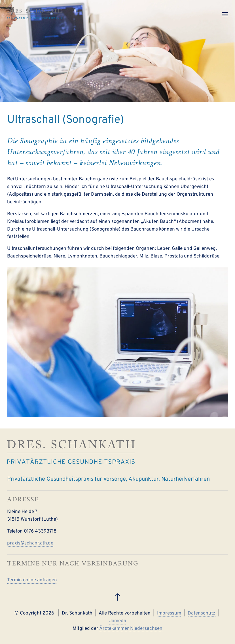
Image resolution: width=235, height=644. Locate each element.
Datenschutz (202, 613)
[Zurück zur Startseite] (34, 14)
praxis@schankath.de (30, 543)
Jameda (118, 621)
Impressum (169, 613)
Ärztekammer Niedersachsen (131, 629)
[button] (225, 14)
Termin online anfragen (32, 580)
